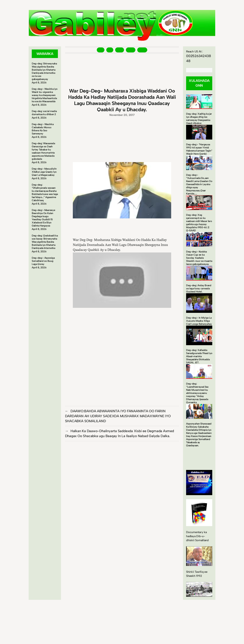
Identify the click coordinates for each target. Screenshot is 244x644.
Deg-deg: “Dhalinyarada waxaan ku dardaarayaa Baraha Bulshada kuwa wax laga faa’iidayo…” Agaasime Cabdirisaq (45, 192)
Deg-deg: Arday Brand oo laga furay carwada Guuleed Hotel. (199, 288)
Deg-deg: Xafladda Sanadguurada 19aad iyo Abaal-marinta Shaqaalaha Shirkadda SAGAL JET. (199, 356)
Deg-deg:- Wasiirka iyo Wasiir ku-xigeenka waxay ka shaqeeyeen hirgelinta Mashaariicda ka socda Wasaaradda (45, 95)
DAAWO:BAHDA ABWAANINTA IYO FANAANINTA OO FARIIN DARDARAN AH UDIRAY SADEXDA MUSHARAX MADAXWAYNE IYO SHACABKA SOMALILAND (118, 416)
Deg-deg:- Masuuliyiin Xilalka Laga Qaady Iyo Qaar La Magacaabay (44, 172)
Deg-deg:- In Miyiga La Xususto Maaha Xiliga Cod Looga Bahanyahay (199, 321)
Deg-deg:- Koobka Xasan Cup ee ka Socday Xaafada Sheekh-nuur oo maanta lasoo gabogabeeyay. (199, 258)
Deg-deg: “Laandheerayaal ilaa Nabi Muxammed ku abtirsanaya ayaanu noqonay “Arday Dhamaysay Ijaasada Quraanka (197, 393)
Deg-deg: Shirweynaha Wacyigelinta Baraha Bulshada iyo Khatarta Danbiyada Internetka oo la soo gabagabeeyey (44, 71)
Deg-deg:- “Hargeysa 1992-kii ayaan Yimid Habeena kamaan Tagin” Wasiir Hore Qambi (199, 149)
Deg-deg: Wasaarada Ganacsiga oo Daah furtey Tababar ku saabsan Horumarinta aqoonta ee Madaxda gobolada (43, 151)
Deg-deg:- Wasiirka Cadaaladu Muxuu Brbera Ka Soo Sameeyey (43, 129)
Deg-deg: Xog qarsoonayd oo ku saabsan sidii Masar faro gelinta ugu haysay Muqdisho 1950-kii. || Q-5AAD (199, 223)
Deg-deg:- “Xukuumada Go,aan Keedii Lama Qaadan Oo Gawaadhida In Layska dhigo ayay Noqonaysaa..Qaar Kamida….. (199, 184)
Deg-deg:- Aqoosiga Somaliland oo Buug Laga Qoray (43, 261)
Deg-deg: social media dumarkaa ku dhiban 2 (44, 113)
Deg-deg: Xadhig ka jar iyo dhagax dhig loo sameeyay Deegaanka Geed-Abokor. (199, 118)
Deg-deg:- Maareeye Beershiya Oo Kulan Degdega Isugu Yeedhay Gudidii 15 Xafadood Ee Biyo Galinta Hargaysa (43, 218)
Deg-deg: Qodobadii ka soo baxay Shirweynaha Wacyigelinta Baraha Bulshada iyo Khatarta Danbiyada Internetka (45, 242)
